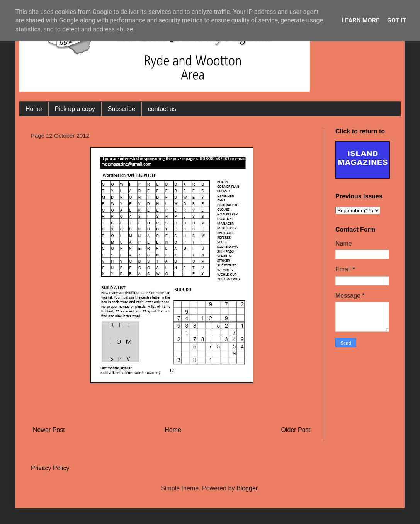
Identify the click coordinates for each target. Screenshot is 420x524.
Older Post (296, 430)
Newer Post (49, 430)
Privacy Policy (50, 468)
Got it (397, 20)
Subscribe (122, 109)
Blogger (247, 488)
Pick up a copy (75, 109)
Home (34, 109)
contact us (162, 109)
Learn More (360, 20)
